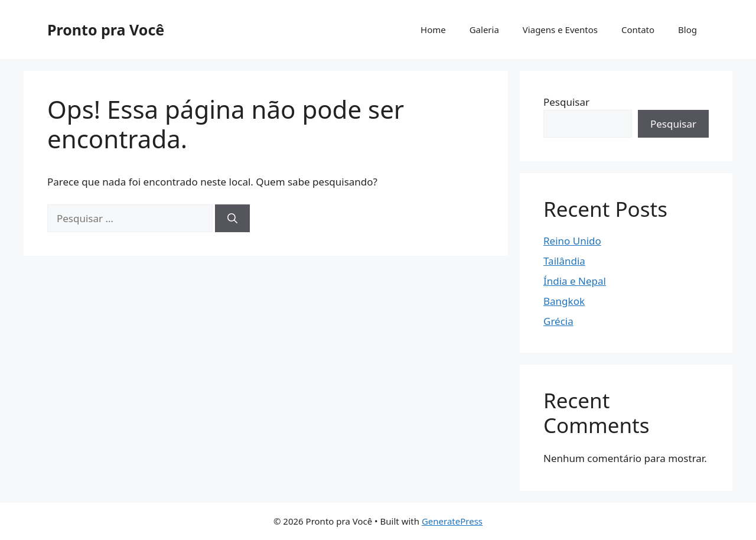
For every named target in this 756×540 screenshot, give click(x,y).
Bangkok (564, 301)
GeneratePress (452, 521)
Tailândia (564, 261)
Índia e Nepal (575, 281)
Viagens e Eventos (560, 30)
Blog (687, 30)
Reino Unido (572, 241)
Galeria (484, 30)
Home (433, 30)
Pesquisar (566, 102)
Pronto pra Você (106, 30)
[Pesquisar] (232, 219)
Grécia (558, 321)
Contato (638, 30)
